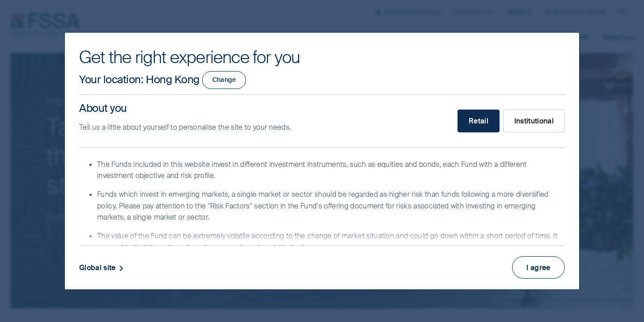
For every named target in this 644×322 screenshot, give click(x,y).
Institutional (534, 121)
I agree (538, 267)
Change (224, 80)
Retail (479, 121)
